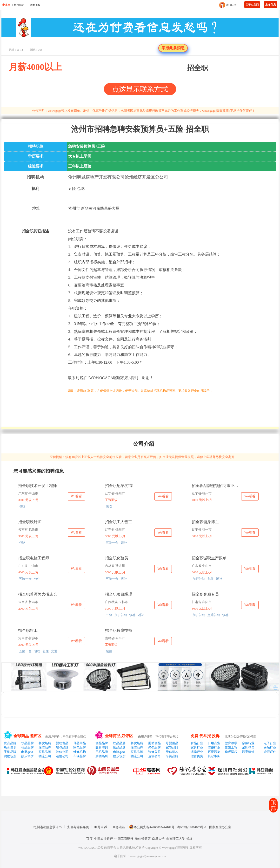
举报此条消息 (173, 48)
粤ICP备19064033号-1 (192, 827)
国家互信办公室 (220, 827)
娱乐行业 (270, 747)
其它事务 (214, 756)
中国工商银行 (124, 839)
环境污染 (214, 752)
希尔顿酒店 (143, 839)
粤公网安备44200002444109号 (152, 827)
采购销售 (248, 747)
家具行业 (197, 747)
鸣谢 (190, 839)
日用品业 (214, 743)
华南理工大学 (176, 839)
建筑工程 (231, 747)
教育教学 (231, 743)
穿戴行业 (248, 743)
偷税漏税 (231, 752)
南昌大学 (158, 839)
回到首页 (35, 5)
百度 (89, 839)
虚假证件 (270, 752)
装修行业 (214, 747)
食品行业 (197, 743)
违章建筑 (248, 752)
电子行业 (270, 743)
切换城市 (19, 5)
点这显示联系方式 (140, 89)
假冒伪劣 (197, 756)
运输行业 (197, 752)
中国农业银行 (104, 839)
